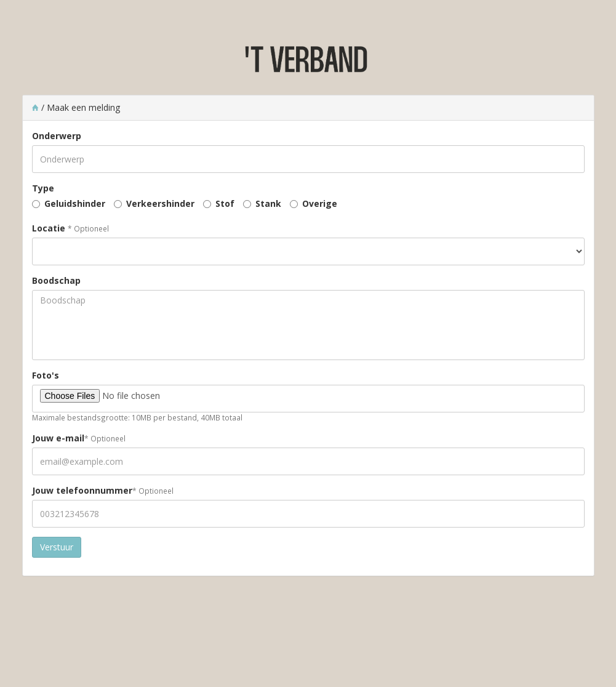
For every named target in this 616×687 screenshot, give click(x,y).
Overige (320, 203)
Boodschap (56, 280)
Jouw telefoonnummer (82, 490)
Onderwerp (57, 136)
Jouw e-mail (58, 438)
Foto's (46, 375)
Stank (268, 203)
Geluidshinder (75, 203)
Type (43, 188)
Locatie (49, 228)
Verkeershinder (160, 203)
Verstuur (57, 547)
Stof (225, 203)
